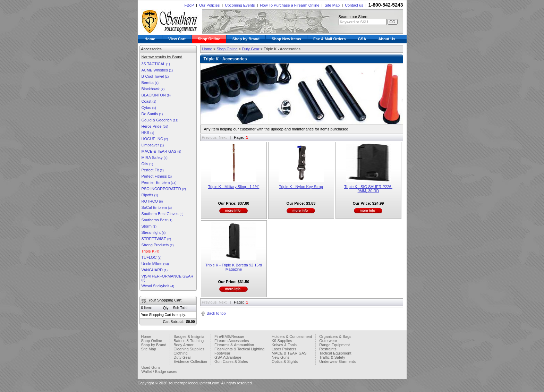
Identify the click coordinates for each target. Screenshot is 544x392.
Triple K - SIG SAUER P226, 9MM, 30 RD (368, 189)
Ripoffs (150, 195)
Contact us (354, 5)
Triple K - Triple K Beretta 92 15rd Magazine (234, 267)
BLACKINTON (156, 95)
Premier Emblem (159, 182)
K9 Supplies (282, 341)
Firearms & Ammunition (234, 345)
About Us (387, 39)
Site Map (332, 5)
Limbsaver (153, 145)
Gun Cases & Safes (231, 361)
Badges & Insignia (189, 336)
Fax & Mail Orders (330, 39)
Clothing (180, 353)
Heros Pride (155, 126)
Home (150, 39)
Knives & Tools (284, 345)
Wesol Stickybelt (158, 286)
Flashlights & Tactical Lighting (239, 349)
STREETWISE (156, 239)
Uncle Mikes (155, 264)
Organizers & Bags (335, 336)
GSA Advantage (228, 357)
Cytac (149, 108)
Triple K (151, 251)
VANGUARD (155, 270)
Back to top (216, 313)
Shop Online (209, 39)
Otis (147, 164)
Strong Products (158, 245)
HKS (148, 133)
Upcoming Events (240, 5)
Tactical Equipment (335, 353)
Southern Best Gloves (163, 214)
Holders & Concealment (292, 336)
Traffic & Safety (332, 357)
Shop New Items (286, 39)
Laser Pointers (284, 349)
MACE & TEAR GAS (161, 151)
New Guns (280, 357)
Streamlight (154, 232)
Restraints (328, 349)
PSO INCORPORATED (164, 189)
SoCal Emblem (157, 207)
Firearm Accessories (232, 341)
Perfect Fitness (157, 176)
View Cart (177, 39)
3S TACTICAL (156, 64)
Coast (149, 101)
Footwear (222, 353)
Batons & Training (189, 341)
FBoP (189, 5)
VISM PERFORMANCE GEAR (168, 278)
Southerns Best (157, 220)
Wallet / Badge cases (159, 372)
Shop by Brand (246, 39)
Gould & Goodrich (160, 120)
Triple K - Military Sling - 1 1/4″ (234, 187)
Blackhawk (153, 89)
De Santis (152, 114)
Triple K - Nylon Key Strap (301, 187)
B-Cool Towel (155, 76)
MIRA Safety (155, 157)
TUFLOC (152, 257)
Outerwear (328, 341)
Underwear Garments (337, 361)
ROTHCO (152, 201)
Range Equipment (334, 345)
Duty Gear (250, 49)
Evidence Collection (190, 361)
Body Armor (183, 345)
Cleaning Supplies (189, 349)
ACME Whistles (157, 70)
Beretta (150, 83)
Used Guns (151, 367)
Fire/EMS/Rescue (229, 336)
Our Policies (209, 5)
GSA (362, 39)
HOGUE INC (155, 139)
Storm (149, 226)
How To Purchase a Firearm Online (290, 5)
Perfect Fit (153, 170)
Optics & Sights (285, 361)
